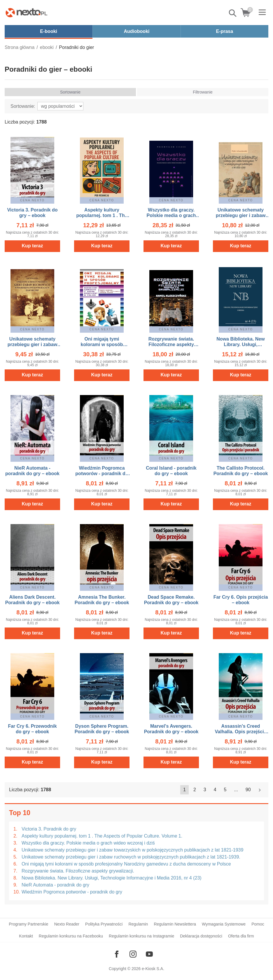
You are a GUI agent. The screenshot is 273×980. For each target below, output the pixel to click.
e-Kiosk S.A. (153, 969)
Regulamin (138, 924)
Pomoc (258, 924)
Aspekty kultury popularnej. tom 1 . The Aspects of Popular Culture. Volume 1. (102, 836)
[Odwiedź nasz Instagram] (133, 954)
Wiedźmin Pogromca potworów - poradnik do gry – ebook (102, 474)
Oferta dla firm (241, 936)
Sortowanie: (23, 106)
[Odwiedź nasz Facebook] (117, 954)
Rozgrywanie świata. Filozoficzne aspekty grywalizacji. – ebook (171, 344)
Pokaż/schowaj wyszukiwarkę (233, 13)
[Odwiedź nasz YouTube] (149, 954)
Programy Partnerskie (28, 924)
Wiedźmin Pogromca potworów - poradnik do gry (72, 892)
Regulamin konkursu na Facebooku (71, 936)
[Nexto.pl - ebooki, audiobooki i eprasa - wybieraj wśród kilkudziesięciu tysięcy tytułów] (27, 13)
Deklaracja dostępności (201, 936)
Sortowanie (70, 92)
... (236, 790)
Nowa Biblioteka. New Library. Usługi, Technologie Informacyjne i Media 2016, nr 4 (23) (112, 878)
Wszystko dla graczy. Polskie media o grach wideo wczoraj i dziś (88, 843)
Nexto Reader (67, 924)
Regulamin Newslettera (175, 924)
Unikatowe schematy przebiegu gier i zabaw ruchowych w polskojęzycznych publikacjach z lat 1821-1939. (131, 857)
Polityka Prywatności (104, 924)
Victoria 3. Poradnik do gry (49, 829)
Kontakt (26, 936)
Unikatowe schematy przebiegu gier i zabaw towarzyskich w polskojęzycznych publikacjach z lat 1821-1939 (132, 850)
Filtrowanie (203, 92)
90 (248, 790)
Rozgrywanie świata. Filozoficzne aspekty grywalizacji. (78, 871)
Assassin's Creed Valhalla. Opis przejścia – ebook (241, 732)
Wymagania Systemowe (224, 924)
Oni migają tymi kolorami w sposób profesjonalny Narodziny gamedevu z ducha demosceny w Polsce (126, 864)
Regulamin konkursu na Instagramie (141, 936)
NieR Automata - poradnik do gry (55, 885)
